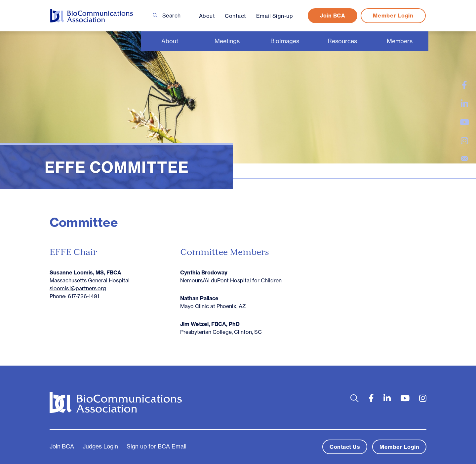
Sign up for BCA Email (157, 446)
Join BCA (333, 16)
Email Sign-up (275, 16)
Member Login (393, 16)
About (207, 16)
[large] (464, 85)
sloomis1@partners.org (78, 288)
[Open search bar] (355, 398)
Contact (236, 16)
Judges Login (100, 446)
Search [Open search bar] (167, 16)
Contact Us (345, 447)
